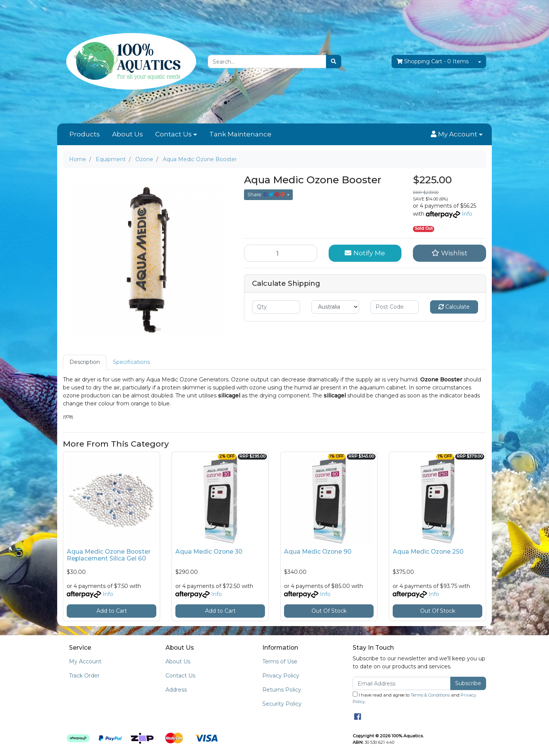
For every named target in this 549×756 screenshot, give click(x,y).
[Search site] (334, 62)
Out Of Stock (329, 611)
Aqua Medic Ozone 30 (209, 552)
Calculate (454, 307)
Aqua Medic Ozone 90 (318, 552)
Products (85, 134)
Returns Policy (282, 690)
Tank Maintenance (240, 134)
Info (467, 214)
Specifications (131, 362)
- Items (433, 62)
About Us (128, 134)
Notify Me (365, 253)
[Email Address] (402, 683)
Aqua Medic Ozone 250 (428, 552)
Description (85, 362)
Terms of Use (280, 661)
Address (176, 690)
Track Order (84, 676)
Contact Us (173, 134)
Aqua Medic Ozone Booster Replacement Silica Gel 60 (109, 555)
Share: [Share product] (267, 195)
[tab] (85, 362)
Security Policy (282, 704)
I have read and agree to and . (414, 698)
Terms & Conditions (430, 695)
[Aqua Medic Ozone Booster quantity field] (281, 253)
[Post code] (395, 307)
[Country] (335, 307)
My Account (85, 661)
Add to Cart (112, 611)
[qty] (276, 307)
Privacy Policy (281, 676)
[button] (457, 135)
